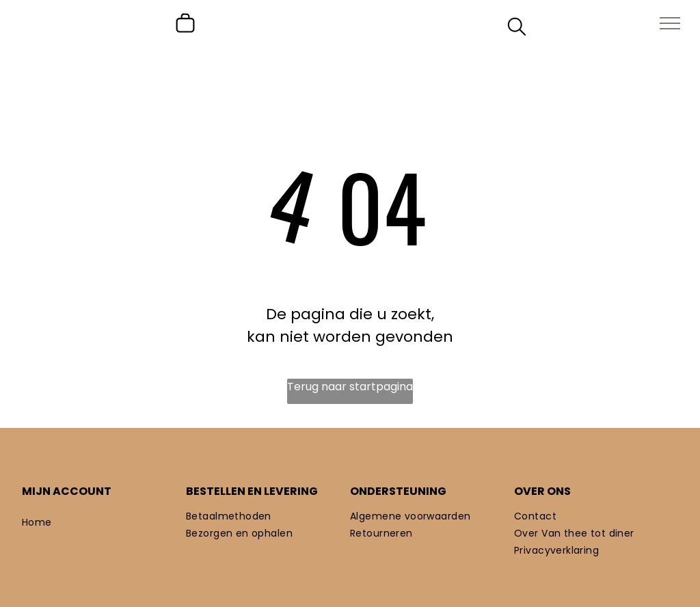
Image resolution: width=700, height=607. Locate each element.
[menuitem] (104, 523)
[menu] (670, 23)
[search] (517, 29)
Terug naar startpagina (350, 387)
